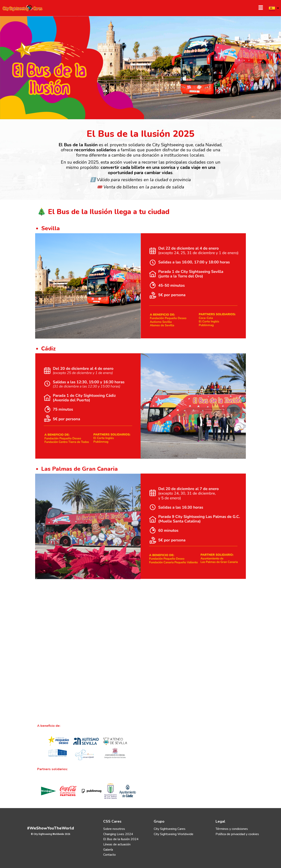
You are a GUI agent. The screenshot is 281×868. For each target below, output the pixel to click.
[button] (204, 8)
